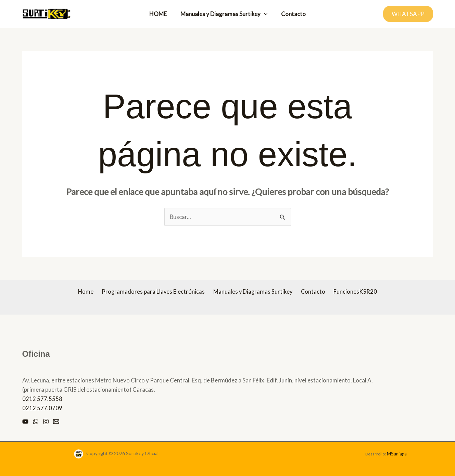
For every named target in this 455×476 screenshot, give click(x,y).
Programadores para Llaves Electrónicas (156, 292)
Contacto (291, 14)
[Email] (56, 422)
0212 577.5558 (42, 399)
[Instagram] (46, 422)
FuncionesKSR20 (351, 292)
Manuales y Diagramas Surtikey (224, 14)
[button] (264, 14)
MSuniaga (397, 454)
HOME (160, 14)
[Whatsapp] (36, 422)
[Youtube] (25, 422)
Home (90, 292)
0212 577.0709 (42, 408)
